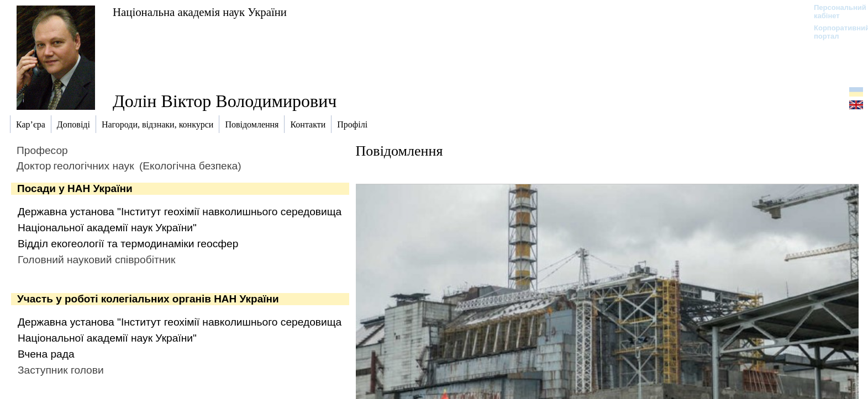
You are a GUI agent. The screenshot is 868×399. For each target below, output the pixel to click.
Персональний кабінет (835, 12)
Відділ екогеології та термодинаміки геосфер (128, 244)
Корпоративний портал (835, 32)
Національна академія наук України (200, 12)
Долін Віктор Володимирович (225, 101)
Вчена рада (46, 354)
